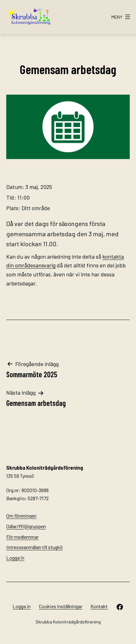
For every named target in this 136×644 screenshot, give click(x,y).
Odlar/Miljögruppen (26, 526)
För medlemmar (22, 537)
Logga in (15, 558)
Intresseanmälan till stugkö (34, 547)
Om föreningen (21, 516)
